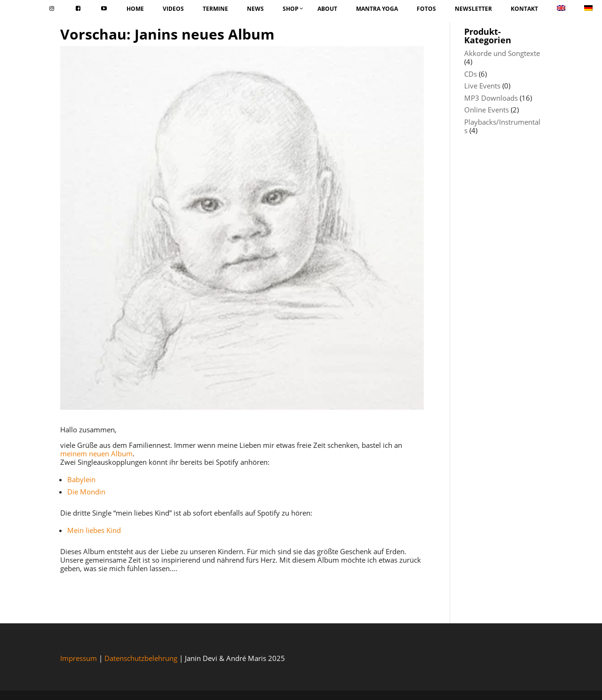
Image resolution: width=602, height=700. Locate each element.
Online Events (487, 110)
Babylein (81, 479)
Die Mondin (86, 492)
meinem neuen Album (96, 453)
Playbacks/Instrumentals (502, 126)
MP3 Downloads (491, 98)
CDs (471, 74)
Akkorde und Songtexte (502, 53)
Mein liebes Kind (94, 530)
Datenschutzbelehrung (141, 658)
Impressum (79, 658)
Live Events (482, 86)
